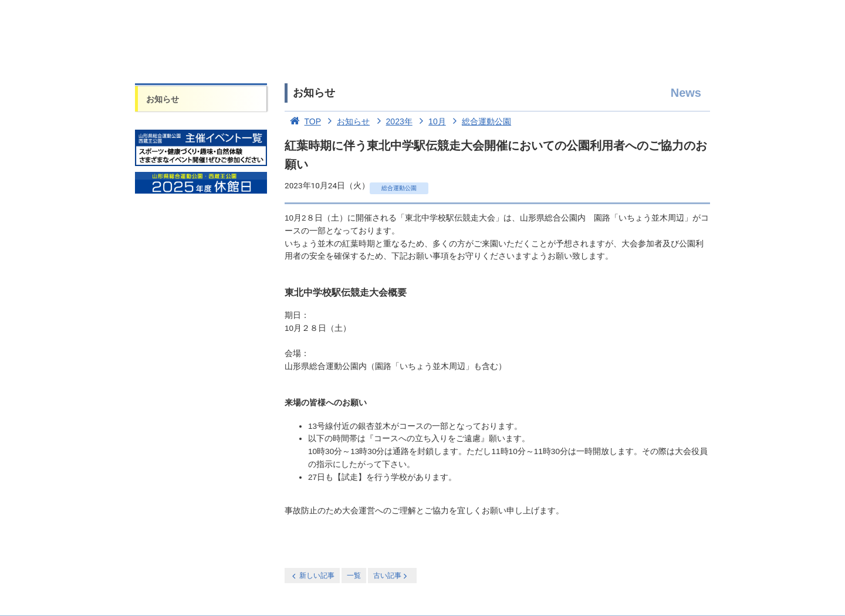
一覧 (354, 576)
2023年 (392, 121)
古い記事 (391, 576)
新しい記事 (312, 576)
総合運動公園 (480, 121)
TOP (303, 121)
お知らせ (163, 99)
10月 (430, 121)
